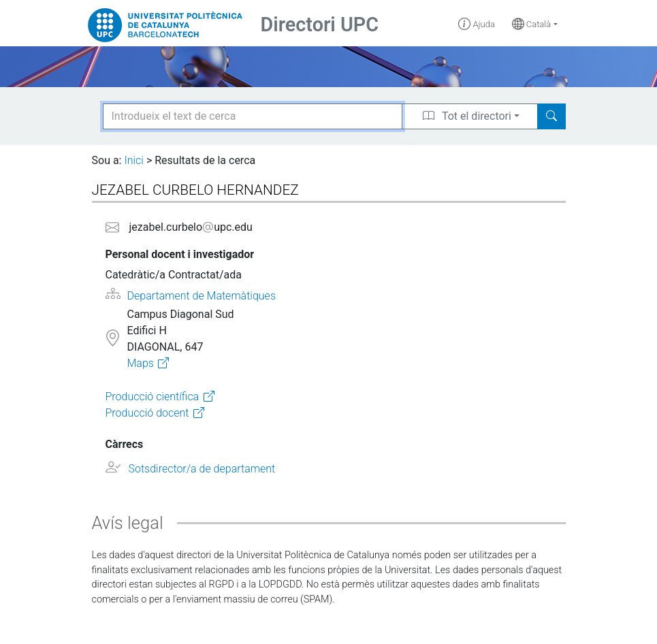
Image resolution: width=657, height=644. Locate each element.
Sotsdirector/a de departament (202, 469)
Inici (133, 160)
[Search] (551, 116)
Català (532, 24)
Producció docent (147, 413)
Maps (140, 363)
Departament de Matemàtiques (202, 296)
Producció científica (153, 397)
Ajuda (477, 24)
